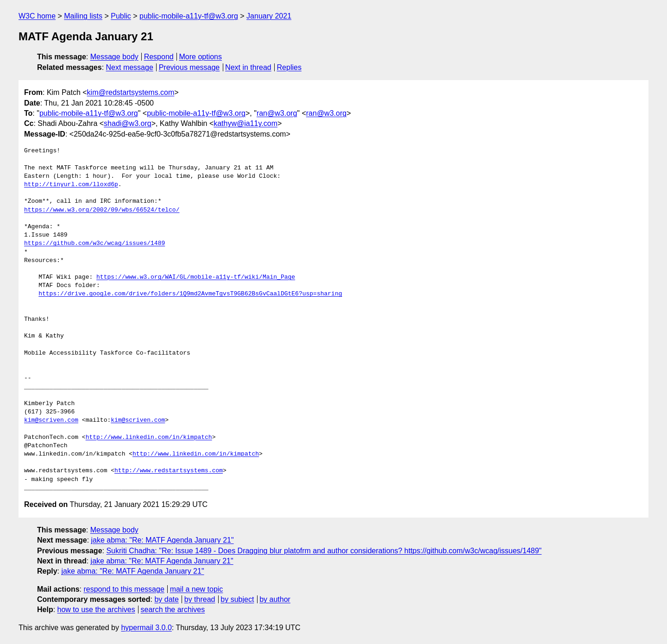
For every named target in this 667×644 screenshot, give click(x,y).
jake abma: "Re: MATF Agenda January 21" (163, 540)
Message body (114, 57)
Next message (130, 67)
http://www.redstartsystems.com (169, 471)
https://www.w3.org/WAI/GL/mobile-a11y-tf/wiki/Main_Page (196, 277)
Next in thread (248, 67)
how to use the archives (96, 610)
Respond (159, 57)
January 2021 (269, 16)
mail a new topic (197, 589)
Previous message (189, 67)
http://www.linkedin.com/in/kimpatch (149, 438)
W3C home (37, 16)
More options (201, 57)
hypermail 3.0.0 (146, 628)
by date (166, 599)
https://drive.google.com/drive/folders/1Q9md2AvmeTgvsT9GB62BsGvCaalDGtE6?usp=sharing (190, 294)
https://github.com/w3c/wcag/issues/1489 (94, 244)
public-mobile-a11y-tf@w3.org (189, 16)
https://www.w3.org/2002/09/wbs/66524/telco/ (102, 210)
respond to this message (124, 589)
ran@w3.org (277, 113)
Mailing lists (83, 16)
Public (121, 16)
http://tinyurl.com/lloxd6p (71, 185)
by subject (237, 599)
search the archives (173, 610)
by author (275, 599)
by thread (200, 599)
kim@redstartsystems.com (131, 92)
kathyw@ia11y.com (245, 123)
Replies (289, 67)
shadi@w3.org (128, 123)
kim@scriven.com (51, 420)
